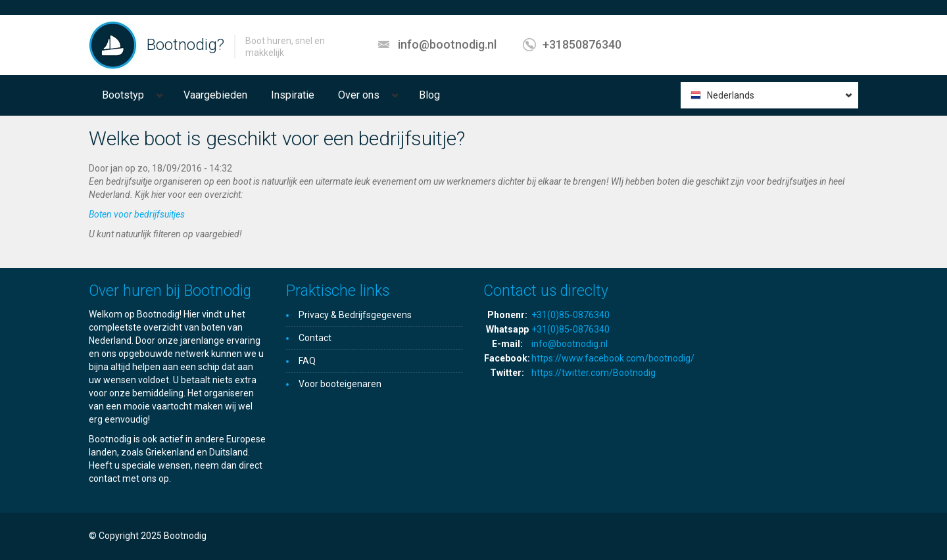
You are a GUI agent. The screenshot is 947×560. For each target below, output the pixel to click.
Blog (429, 95)
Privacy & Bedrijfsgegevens (355, 315)
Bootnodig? (185, 45)
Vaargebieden (215, 95)
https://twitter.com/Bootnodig (594, 373)
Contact (315, 338)
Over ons (359, 95)
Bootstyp (123, 95)
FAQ (307, 361)
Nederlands (731, 95)
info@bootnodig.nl (447, 44)
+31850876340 (582, 44)
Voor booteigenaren (340, 384)
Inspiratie (293, 95)
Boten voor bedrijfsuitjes (137, 214)
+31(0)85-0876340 (571, 315)
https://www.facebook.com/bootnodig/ (613, 358)
